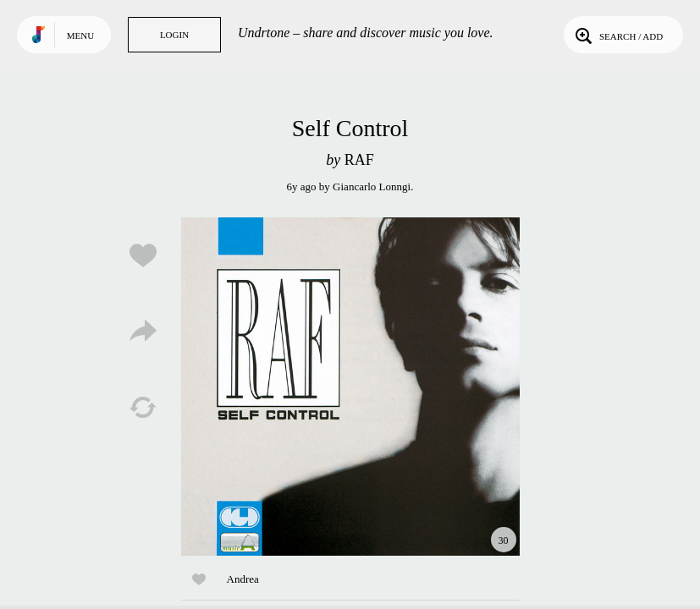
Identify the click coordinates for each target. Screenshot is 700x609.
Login (174, 35)
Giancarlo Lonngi (372, 187)
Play (350, 387)
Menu (80, 36)
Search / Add (617, 35)
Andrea (243, 579)
